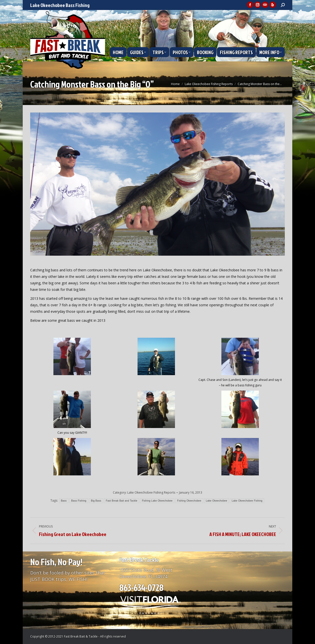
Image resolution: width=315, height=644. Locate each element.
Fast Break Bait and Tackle (122, 501)
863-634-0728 (141, 587)
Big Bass (96, 501)
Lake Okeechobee (217, 501)
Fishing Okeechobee (189, 501)
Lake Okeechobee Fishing (247, 501)
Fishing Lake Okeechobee (157, 501)
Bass (64, 501)
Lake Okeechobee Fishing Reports (151, 492)
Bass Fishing (79, 501)
